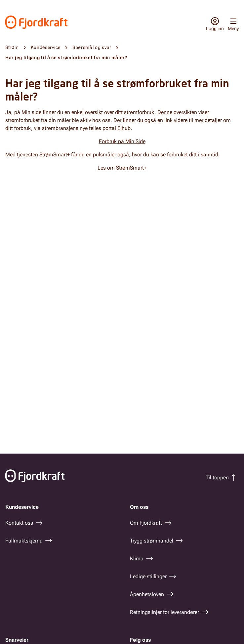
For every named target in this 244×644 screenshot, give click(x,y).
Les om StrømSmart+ (122, 168)
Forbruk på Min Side (122, 141)
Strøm (12, 47)
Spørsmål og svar (92, 47)
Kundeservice (46, 47)
